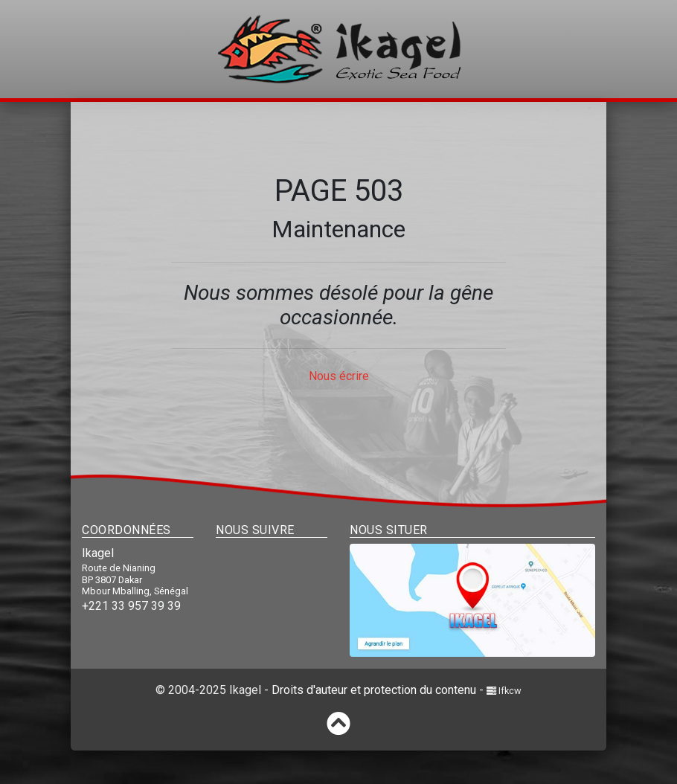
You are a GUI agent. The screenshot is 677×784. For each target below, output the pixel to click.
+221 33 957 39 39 (131, 606)
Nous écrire (339, 376)
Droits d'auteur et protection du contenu (374, 690)
